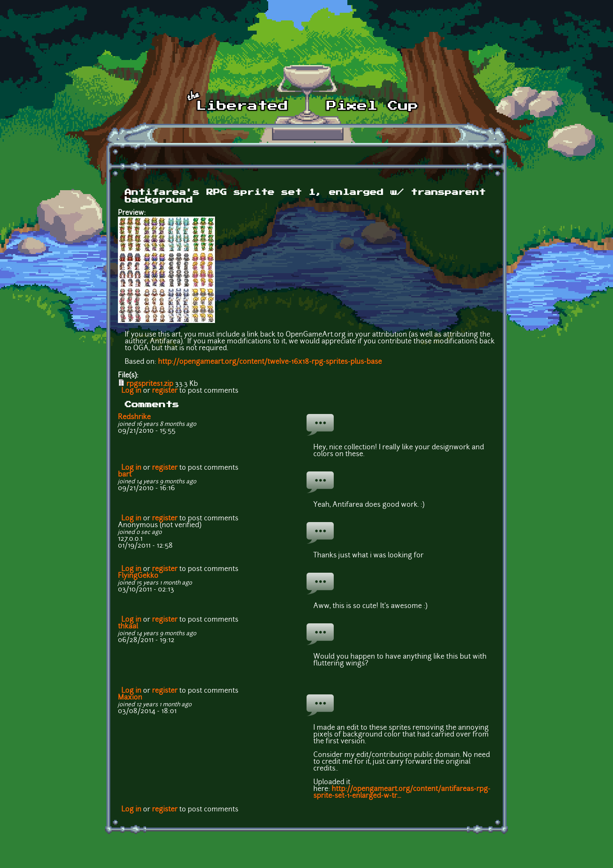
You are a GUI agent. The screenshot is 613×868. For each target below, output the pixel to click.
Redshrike (134, 417)
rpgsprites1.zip (150, 384)
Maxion (130, 698)
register (165, 391)
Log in (131, 391)
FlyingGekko (138, 576)
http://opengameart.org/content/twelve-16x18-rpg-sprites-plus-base (270, 362)
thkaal (128, 627)
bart (125, 475)
